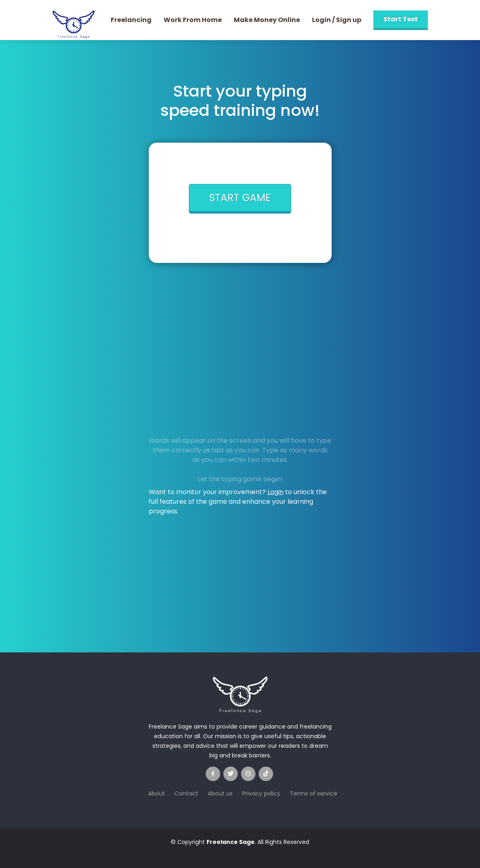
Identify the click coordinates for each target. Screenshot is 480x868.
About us (220, 793)
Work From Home (193, 20)
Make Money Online (267, 20)
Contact (186, 793)
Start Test (401, 19)
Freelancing (131, 20)
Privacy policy (261, 793)
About (156, 793)
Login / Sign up (337, 20)
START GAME (240, 198)
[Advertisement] (240, 338)
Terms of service (314, 793)
